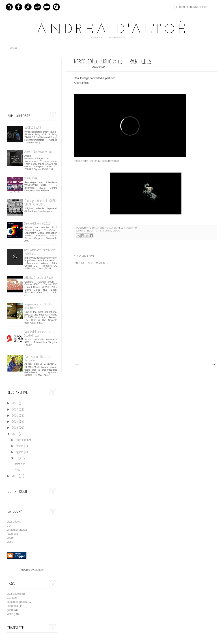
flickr (47, 7)
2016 (15, 416)
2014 (15, 428)
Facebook (19, 7)
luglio (19, 458)
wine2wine (31, 178)
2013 (15, 434)
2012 (15, 476)
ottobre (20, 446)
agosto (20, 452)
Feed (9, 7)
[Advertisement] (29, 81)
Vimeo (37, 7)
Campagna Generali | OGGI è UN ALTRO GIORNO (41, 203)
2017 (15, 410)
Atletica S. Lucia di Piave (39, 278)
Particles (20, 464)
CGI (9, 526)
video (116, 231)
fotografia (12, 534)
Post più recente (77, 365)
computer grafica (17, 530)
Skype (56, 7)
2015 (15, 422)
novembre (22, 440)
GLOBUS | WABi (33, 128)
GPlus (28, 7)
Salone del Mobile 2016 (37, 224)
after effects (101, 231)
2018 (15, 403)
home (13, 49)
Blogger (39, 570)
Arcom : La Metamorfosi (38, 152)
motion (78, 161)
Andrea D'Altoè (112, 30)
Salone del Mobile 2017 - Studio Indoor (38, 334)
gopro (10, 538)
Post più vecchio (213, 365)
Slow (18, 470)
